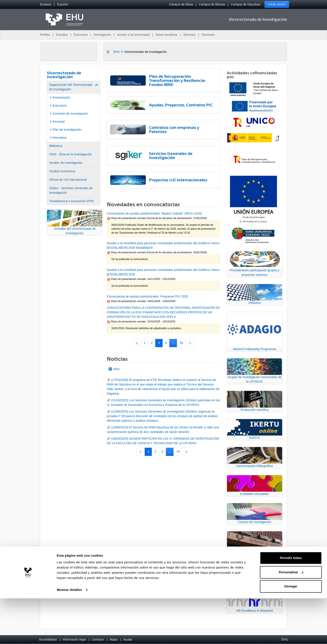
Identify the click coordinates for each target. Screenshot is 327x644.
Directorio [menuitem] (208, 35)
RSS (114, 369)
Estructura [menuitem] (81, 35)
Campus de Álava (181, 4)
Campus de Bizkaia (212, 4)
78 (179, 452)
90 (183, 344)
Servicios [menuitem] (190, 35)
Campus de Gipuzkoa (246, 4)
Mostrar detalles (69, 635)
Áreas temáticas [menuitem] (167, 35)
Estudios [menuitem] (62, 35)
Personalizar (291, 618)
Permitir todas (291, 604)
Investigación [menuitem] (102, 35)
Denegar (291, 632)
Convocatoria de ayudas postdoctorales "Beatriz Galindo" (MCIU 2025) (154, 213)
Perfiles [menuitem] (45, 35)
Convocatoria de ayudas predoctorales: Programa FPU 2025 (147, 296)
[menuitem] (46, 4)
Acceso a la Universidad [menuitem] (133, 35)
